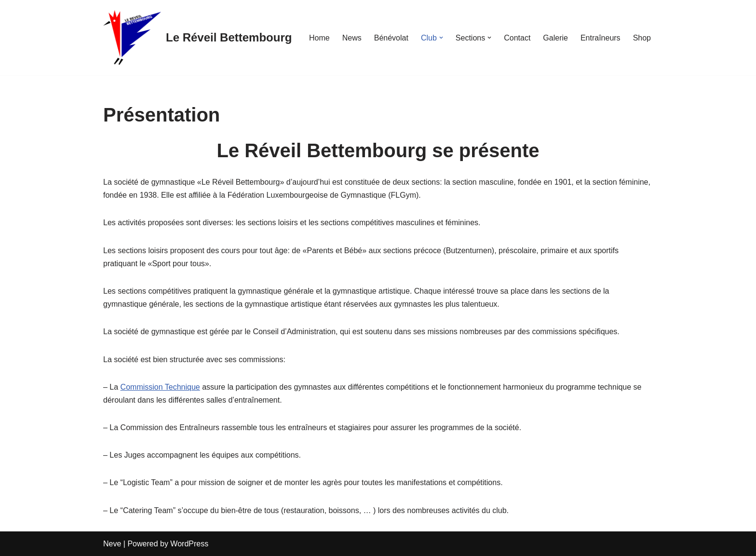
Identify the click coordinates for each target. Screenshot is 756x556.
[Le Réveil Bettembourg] (197, 38)
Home (319, 38)
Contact (517, 38)
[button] (441, 38)
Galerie (555, 38)
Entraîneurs (601, 38)
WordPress (189, 544)
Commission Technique (160, 387)
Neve (112, 544)
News (352, 38)
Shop (642, 38)
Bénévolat (391, 38)
